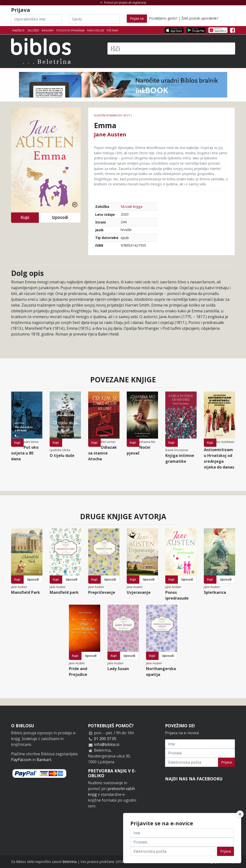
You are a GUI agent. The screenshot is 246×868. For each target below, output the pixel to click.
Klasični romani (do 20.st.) (113, 115)
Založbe (33, 30)
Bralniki (48, 30)
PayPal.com (21, 760)
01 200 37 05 (105, 739)
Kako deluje (96, 30)
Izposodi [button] (60, 217)
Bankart (44, 760)
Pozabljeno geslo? (163, 18)
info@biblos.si (107, 744)
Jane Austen (110, 134)
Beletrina (70, 862)
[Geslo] (94, 19)
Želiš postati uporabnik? (200, 18)
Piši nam (112, 30)
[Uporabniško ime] (36, 19)
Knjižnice (18, 30)
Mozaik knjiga (132, 206)
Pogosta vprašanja (70, 30)
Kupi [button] (25, 217)
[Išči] (171, 49)
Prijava (226, 762)
